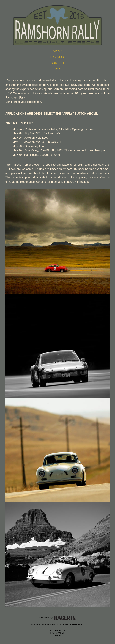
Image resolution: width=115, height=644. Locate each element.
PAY (57, 69)
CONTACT (57, 63)
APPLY (57, 51)
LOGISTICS (57, 57)
